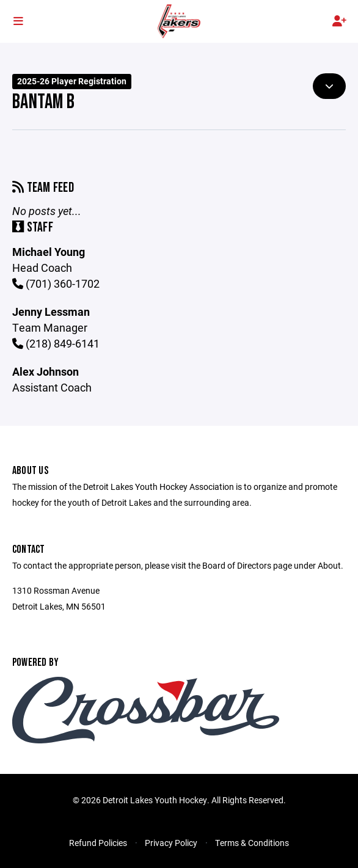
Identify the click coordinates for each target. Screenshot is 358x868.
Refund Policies (98, 843)
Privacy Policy (171, 843)
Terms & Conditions (252, 843)
